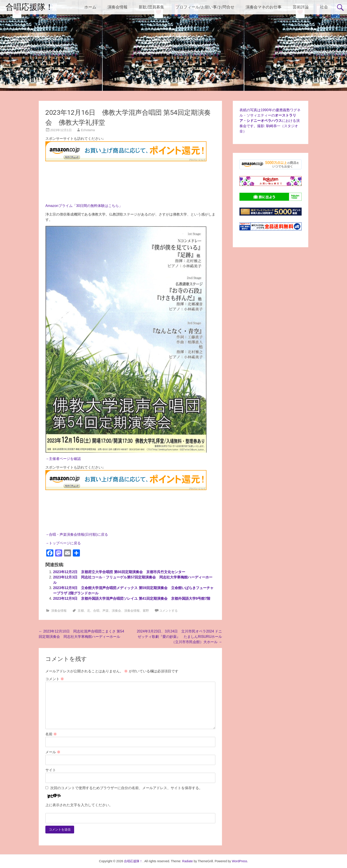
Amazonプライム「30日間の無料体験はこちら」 (84, 206)
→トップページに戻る (63, 543)
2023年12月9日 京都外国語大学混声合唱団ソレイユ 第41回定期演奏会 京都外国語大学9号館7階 (132, 598)
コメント (55, 679)
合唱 (96, 611)
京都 (81, 611)
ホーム (90, 7)
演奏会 (116, 611)
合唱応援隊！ (29, 7)
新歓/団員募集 (151, 7)
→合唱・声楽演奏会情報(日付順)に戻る (77, 534)
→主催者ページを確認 (63, 459)
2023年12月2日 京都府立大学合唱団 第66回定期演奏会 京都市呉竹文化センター (119, 572)
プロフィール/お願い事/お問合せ (205, 7)
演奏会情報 (118, 7)
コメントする (168, 611)
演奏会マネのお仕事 (264, 7)
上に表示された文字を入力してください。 (79, 805)
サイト (51, 770)
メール (53, 752)
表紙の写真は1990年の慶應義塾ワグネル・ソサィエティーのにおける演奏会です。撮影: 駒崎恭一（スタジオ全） (270, 121)
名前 (51, 734)
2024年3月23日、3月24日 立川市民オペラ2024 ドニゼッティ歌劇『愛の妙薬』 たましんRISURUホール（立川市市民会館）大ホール (179, 637)
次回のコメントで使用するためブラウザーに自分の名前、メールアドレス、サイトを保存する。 (126, 788)
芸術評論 (301, 7)
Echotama (88, 130)
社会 (324, 7)
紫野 (146, 611)
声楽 (106, 611)
